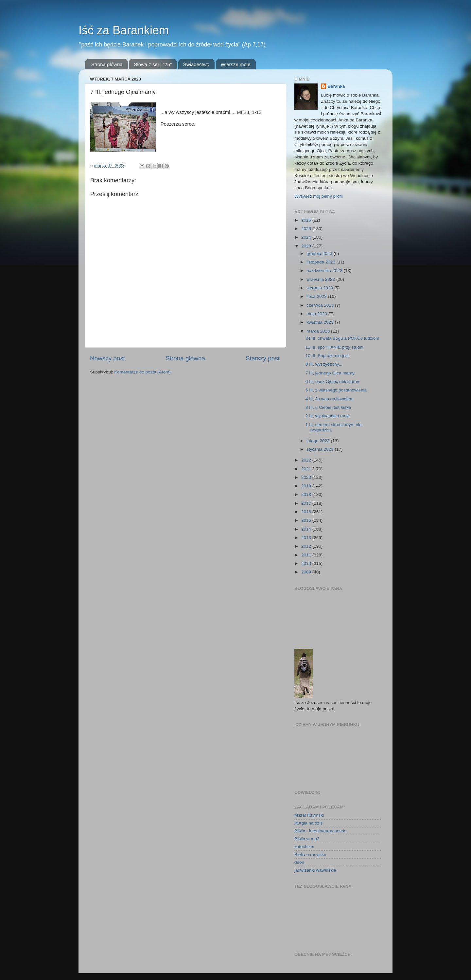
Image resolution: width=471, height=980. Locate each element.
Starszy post (263, 358)
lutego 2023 (319, 441)
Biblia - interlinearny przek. (320, 831)
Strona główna (107, 64)
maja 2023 (317, 314)
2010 (307, 563)
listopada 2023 (322, 262)
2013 (307, 538)
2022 (307, 460)
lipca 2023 (317, 296)
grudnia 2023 (320, 254)
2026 (307, 220)
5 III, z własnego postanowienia (336, 390)
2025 (307, 229)
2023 (307, 246)
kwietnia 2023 (321, 322)
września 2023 (321, 279)
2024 (307, 237)
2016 (307, 512)
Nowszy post (107, 358)
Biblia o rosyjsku (310, 854)
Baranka (336, 86)
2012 (307, 546)
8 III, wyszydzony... (324, 364)
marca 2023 (319, 331)
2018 (307, 494)
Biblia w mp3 (307, 839)
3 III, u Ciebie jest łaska (328, 407)
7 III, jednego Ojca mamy (330, 373)
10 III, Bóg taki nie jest (327, 356)
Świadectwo (196, 64)
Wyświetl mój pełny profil (319, 196)
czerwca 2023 (321, 305)
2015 (307, 520)
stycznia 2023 (321, 449)
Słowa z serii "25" (153, 64)
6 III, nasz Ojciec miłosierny (332, 381)
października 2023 (325, 271)
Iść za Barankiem (124, 30)
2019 (307, 486)
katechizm (304, 847)
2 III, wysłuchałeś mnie (328, 416)
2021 (307, 469)
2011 (307, 555)
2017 (307, 503)
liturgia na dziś (308, 823)
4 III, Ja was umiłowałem (330, 399)
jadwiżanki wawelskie (315, 870)
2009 (307, 572)
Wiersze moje (236, 64)
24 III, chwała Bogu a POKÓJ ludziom (342, 338)
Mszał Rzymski (309, 815)
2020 (307, 477)
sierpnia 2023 (320, 288)
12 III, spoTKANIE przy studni (334, 347)
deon (299, 862)
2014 (307, 529)
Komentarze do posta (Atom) (142, 372)
